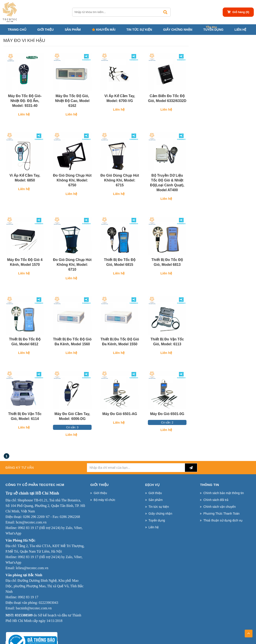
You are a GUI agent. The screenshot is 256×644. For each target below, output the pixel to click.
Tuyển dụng (213, 30)
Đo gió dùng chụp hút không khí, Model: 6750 (72, 180)
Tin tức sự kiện (139, 30)
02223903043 (48, 603)
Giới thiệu (45, 30)
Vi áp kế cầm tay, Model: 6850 (25, 178)
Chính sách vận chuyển (219, 507)
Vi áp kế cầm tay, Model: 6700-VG (120, 98)
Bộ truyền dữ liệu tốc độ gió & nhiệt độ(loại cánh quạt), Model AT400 (167, 183)
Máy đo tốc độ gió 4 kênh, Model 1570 (25, 262)
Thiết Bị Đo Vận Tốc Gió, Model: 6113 (167, 342)
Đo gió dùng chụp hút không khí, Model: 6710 (72, 265)
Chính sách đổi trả (216, 500)
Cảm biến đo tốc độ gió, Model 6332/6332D (167, 98)
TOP (248, 632)
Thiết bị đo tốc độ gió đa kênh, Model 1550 (120, 342)
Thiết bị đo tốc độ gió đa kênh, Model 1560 (72, 342)
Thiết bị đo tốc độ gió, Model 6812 (25, 342)
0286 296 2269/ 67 (36, 517)
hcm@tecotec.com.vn (31, 522)
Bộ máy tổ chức (104, 500)
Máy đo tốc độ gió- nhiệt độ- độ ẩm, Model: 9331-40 (25, 101)
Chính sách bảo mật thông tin (223, 493)
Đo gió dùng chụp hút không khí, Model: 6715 (120, 180)
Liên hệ (240, 30)
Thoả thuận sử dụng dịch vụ (223, 520)
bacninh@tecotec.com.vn (34, 608)
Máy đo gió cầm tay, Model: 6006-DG (72, 416)
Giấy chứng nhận (178, 30)
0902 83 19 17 (28, 528)
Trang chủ (17, 30)
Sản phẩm (73, 30)
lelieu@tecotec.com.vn (32, 568)
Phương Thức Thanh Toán (221, 514)
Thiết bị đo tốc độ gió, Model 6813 (167, 262)
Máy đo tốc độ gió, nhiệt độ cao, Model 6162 (72, 101)
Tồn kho (211, 27)
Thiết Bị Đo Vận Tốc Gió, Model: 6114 (25, 416)
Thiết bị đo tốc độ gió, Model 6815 (120, 262)
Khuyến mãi (104, 30)
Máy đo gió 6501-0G (167, 414)
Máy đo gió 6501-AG (120, 414)
